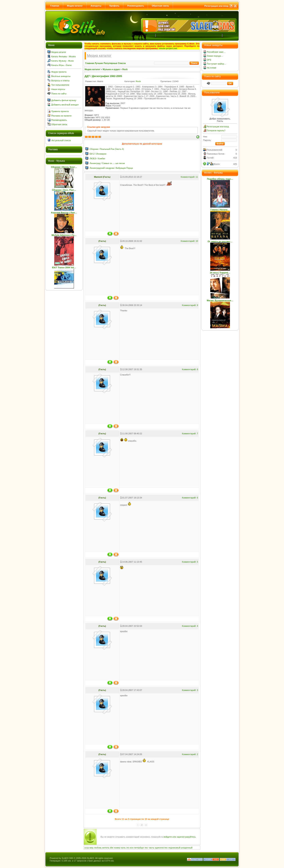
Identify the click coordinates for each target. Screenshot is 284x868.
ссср (87, 848)
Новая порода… (215, 56)
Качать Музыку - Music (63, 61)
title (112, 848)
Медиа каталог (75, 6)
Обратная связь (160, 6)
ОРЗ (209, 60)
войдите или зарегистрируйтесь (180, 837)
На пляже (212, 68)
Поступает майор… (216, 64)
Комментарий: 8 (190, 369)
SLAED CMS (67, 858)
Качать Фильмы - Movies (64, 56)
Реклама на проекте (61, 116)
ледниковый (174, 848)
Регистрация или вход (216, 6)
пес (146, 848)
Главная (55, 6)
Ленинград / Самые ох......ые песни (107, 163)
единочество (161, 848)
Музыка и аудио (111, 69)
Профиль (114, 6)
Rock (125, 69)
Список (122, 63)
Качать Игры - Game (61, 65)
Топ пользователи (60, 85)
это (128, 848)
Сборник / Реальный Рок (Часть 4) (107, 149)
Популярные (110, 63)
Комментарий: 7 (190, 434)
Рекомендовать (136, 6)
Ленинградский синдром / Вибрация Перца (111, 168)
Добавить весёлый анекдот (65, 105)
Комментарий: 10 (189, 241)
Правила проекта (60, 111)
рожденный (187, 848)
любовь (98, 848)
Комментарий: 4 (190, 626)
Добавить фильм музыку (64, 100)
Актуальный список (61, 140)
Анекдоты (96, 6)
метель (106, 848)
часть (151, 848)
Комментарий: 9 (190, 305)
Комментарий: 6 (190, 498)
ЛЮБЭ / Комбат (97, 159)
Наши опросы (58, 89)
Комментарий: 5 (190, 562)
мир (92, 848)
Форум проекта (59, 72)
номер (117, 848)
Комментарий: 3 (190, 690)
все (132, 848)
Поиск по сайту (59, 94)
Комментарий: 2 (190, 754)
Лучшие (99, 63)
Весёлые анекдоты (61, 76)
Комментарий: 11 (189, 177)
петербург (139, 848)
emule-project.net (168, 48)
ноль (123, 848)
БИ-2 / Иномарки (98, 154)
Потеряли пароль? (216, 130)
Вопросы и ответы (60, 81)
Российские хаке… (216, 52)
